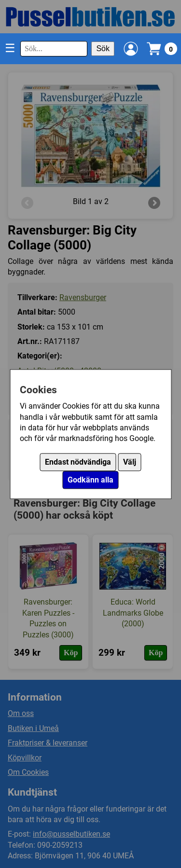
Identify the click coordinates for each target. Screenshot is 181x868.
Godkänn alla (90, 480)
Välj (130, 462)
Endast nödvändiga (78, 462)
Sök (103, 48)
